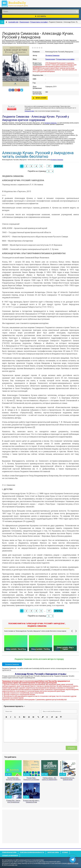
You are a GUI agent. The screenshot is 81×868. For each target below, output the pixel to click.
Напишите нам (29, 111)
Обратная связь (53, 852)
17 (49, 166)
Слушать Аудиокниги (10, 855)
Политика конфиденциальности (32, 852)
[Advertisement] (40, 826)
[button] (6, 717)
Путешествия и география (65, 59)
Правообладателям (9, 852)
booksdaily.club (16, 4)
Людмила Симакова (52, 55)
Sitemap (65, 852)
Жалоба (12, 109)
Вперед (58, 166)
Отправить (71, 748)
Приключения (50, 59)
